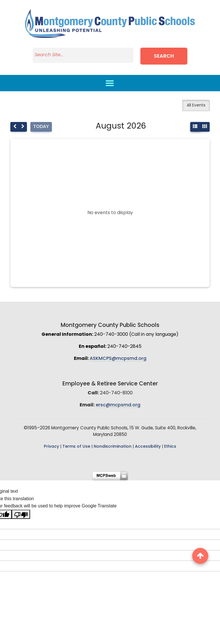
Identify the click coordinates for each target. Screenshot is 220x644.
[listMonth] (195, 127)
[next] (23, 127)
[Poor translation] (21, 514)
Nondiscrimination (113, 447)
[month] (205, 127)
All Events (196, 105)
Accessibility (148, 447)
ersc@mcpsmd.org (118, 405)
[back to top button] (200, 556)
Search (165, 56)
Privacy (51, 447)
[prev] (15, 127)
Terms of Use (76, 447)
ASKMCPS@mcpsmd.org (118, 359)
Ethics (170, 447)
